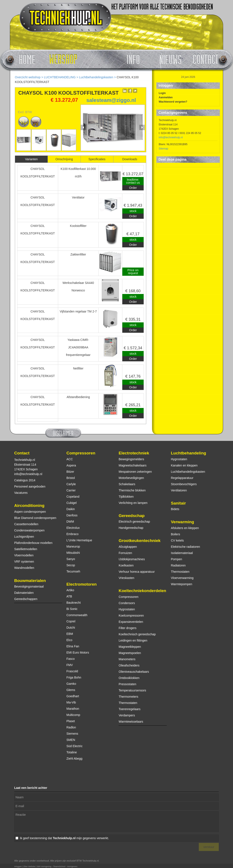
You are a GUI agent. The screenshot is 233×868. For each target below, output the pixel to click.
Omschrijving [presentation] (64, 159)
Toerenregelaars (130, 709)
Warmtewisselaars (131, 722)
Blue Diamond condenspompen (35, 518)
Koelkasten (126, 565)
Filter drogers (127, 628)
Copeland (73, 497)
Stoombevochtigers (184, 484)
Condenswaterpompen (29, 530)
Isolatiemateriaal (182, 553)
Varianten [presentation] (31, 159)
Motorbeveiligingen (131, 478)
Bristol (71, 478)
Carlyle (71, 484)
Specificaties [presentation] (97, 159)
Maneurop (73, 546)
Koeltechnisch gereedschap (137, 634)
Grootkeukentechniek (140, 541)
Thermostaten (128, 703)
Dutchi (71, 628)
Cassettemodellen (26, 524)
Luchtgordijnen (24, 537)
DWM (70, 522)
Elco (69, 640)
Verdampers (127, 715)
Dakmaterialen (24, 593)
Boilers (176, 534)
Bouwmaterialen (30, 581)
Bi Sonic (72, 609)
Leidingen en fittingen (133, 640)
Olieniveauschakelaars (134, 672)
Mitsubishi (73, 553)
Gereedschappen (26, 599)
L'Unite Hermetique (79, 540)
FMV (70, 665)
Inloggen (18, 866)
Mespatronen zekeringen (135, 472)
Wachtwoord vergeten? (173, 102)
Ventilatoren (179, 490)
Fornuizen (125, 553)
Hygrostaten (127, 609)
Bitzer (70, 472)
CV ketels (177, 540)
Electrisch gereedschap (134, 522)
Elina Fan (73, 646)
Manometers (127, 659)
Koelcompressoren (131, 616)
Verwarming (183, 522)
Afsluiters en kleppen (185, 528)
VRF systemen (24, 562)
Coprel (71, 621)
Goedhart (73, 696)
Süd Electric (75, 746)
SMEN (71, 740)
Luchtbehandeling (189, 453)
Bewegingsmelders (131, 459)
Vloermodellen (24, 555)
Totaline (72, 752)
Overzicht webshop (28, 77)
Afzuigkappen (128, 547)
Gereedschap (132, 516)
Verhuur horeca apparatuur (137, 572)
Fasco (71, 659)
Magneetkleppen (130, 647)
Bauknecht (74, 603)
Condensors (127, 603)
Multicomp (73, 715)
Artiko (70, 590)
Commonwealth (77, 615)
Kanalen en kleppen (184, 465)
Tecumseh (73, 571)
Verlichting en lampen (133, 503)
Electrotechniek (134, 453)
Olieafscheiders (129, 665)
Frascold (72, 671)
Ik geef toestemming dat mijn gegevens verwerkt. (64, 838)
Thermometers (128, 697)
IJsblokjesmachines (132, 559)
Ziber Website (29, 866)
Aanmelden (166, 97)
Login (162, 93)
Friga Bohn (74, 677)
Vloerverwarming (182, 578)
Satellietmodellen (26, 549)
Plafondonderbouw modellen (33, 543)
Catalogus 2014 (25, 480)
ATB (69, 596)
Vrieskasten (127, 578)
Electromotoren (82, 584)
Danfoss (72, 515)
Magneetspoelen (130, 653)
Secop (71, 565)
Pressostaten (127, 684)
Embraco (73, 534)
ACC (70, 459)
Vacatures (21, 493)
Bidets (175, 509)
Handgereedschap (131, 528)
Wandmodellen (24, 568)
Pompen (177, 559)
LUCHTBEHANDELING (60, 77)
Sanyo (71, 559)
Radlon (71, 727)
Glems (71, 690)
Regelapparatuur (182, 478)
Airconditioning (29, 506)
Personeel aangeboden (30, 486)
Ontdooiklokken (129, 678)
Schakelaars (127, 484)
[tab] (31, 159)
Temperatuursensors (132, 690)
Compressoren (81, 453)
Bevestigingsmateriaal (29, 586)
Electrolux (73, 528)
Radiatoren (178, 565)
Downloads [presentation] (130, 159)
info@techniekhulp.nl (171, 137)
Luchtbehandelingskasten (96, 77)
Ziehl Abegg (75, 759)
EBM (70, 634)
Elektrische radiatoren (186, 547)
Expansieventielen (131, 622)
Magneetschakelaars (133, 465)
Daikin (71, 509)
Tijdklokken (126, 497)
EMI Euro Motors (78, 653)
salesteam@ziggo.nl (111, 100)
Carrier (71, 490)
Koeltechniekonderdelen (142, 591)
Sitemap (163, 149)
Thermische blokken (132, 490)
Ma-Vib (71, 702)
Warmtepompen (182, 584)
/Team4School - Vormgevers (65, 866)
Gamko (71, 684)
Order (133, 188)
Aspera (71, 465)
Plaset (71, 721)
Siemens (72, 734)
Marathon (73, 709)
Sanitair (179, 503)
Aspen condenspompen (30, 512)
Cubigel (72, 503)
